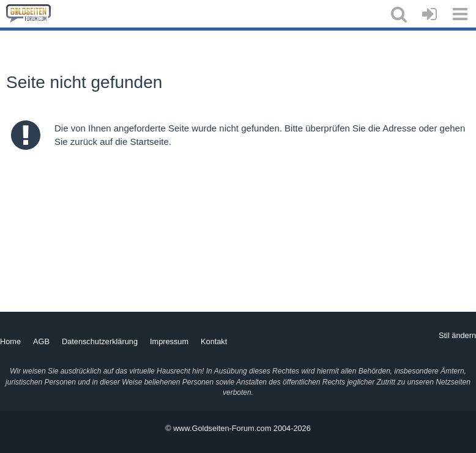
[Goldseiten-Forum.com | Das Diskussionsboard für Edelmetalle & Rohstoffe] (28, 13)
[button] (399, 14)
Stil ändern (457, 335)
